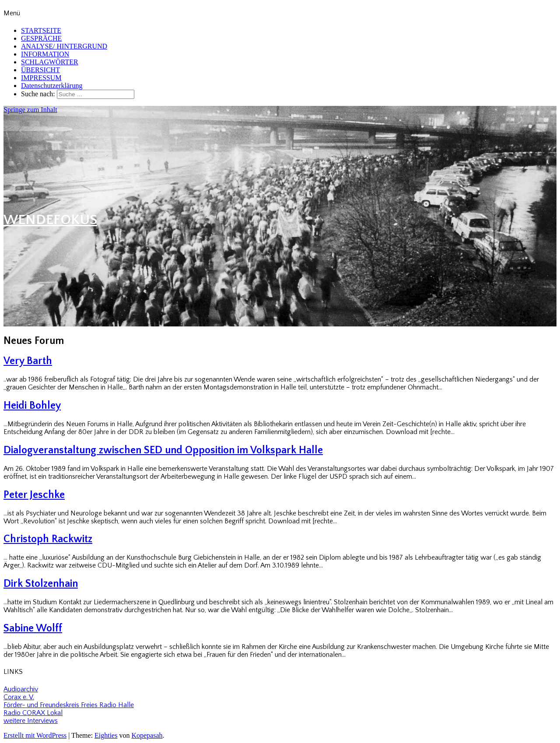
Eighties (106, 735)
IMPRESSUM (41, 78)
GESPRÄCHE (41, 38)
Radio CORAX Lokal (33, 713)
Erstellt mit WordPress (35, 735)
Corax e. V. (19, 697)
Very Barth (28, 361)
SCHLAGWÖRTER (50, 62)
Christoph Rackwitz (48, 539)
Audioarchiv (21, 689)
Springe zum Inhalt (30, 110)
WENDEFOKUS (50, 220)
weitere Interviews (31, 721)
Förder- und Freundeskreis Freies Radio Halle (69, 705)
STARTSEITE (41, 30)
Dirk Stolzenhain (41, 584)
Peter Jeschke (34, 495)
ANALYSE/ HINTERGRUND (64, 46)
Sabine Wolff (33, 628)
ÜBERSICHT (40, 70)
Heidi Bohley (32, 406)
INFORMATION (45, 54)
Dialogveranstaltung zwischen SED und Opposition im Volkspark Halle (163, 450)
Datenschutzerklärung (52, 86)
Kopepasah (147, 735)
